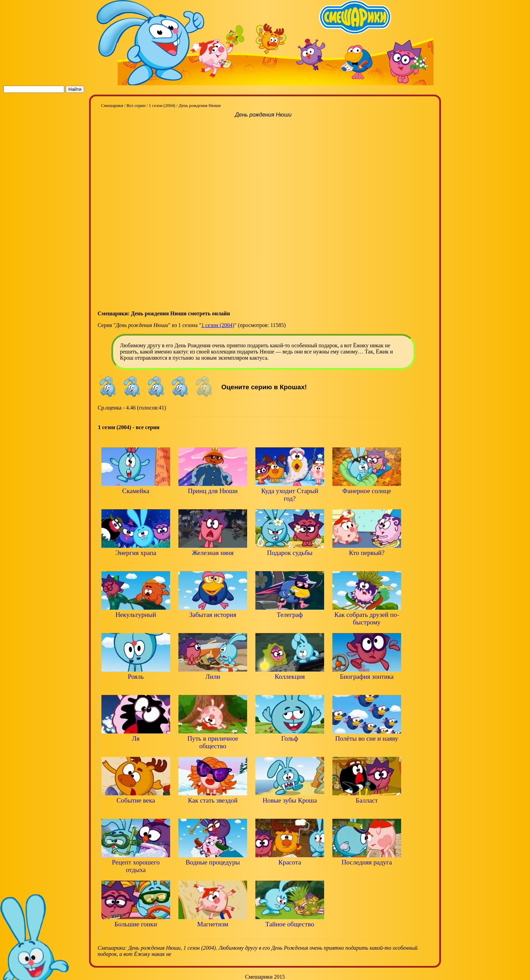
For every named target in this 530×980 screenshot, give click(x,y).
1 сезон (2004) (218, 325)
